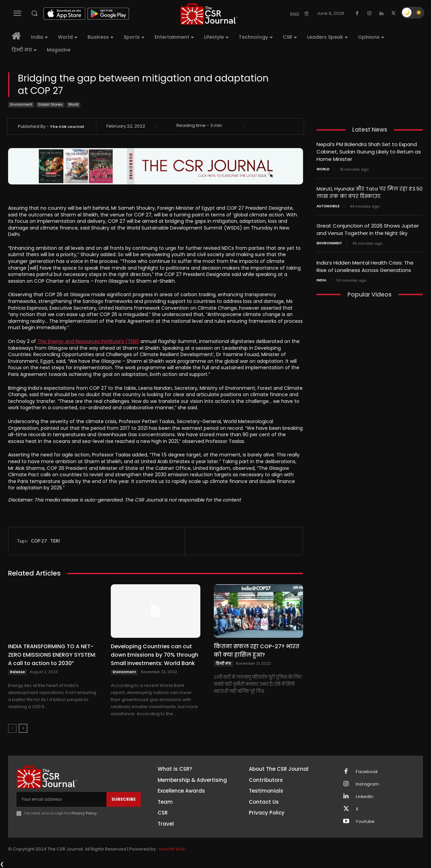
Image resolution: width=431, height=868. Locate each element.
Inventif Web (172, 849)
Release (18, 672)
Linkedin (364, 797)
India (321, 277)
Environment (21, 105)
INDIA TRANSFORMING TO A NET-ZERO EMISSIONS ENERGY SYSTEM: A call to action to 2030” (52, 655)
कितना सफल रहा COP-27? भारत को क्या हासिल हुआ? (257, 651)
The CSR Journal (67, 127)
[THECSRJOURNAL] (209, 14)
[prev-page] (12, 728)
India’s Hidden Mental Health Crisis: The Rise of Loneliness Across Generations (365, 264)
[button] (34, 13)
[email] (61, 799)
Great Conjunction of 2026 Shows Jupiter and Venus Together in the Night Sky (368, 228)
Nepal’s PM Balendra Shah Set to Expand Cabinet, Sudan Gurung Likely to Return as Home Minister (369, 151)
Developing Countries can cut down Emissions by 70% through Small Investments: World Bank (155, 655)
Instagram (367, 784)
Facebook (367, 772)
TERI (55, 541)
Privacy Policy (84, 813)
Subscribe (124, 799)
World (73, 105)
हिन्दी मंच (223, 664)
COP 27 (39, 541)
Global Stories (50, 105)
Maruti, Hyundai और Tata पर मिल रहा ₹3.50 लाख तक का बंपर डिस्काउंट (370, 191)
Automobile (328, 205)
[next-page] (23, 728)
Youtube (365, 822)
